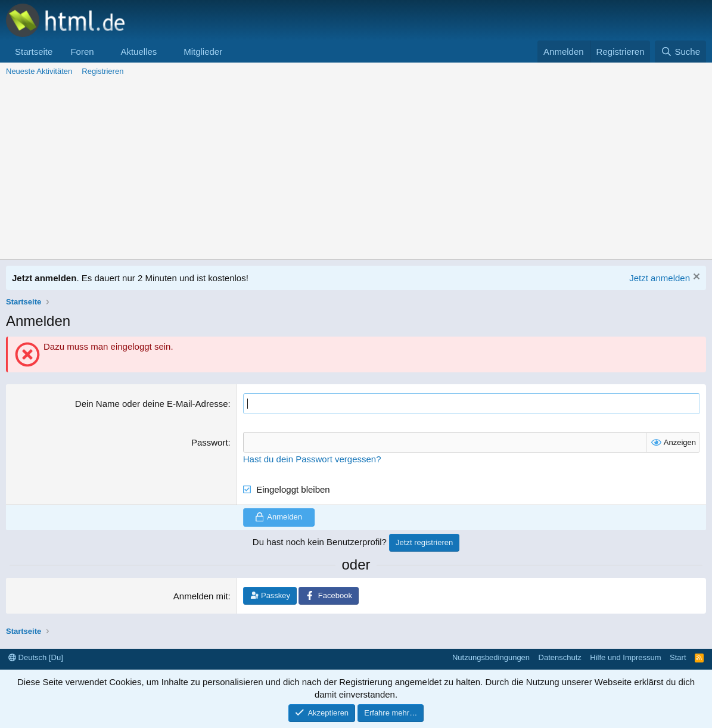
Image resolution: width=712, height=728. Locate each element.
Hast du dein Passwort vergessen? (312, 459)
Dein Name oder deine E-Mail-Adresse (152, 404)
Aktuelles (139, 52)
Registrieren (102, 71)
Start (678, 657)
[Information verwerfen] (695, 278)
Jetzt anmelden (660, 278)
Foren (82, 52)
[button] (103, 52)
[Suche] (680, 52)
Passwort (210, 442)
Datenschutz (560, 657)
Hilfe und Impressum (625, 657)
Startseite (34, 52)
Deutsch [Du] (36, 657)
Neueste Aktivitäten (39, 71)
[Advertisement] (356, 170)
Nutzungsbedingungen (491, 657)
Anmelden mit (201, 596)
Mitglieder (203, 52)
